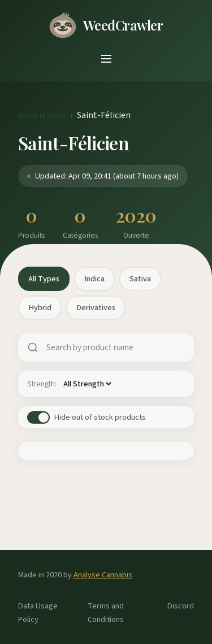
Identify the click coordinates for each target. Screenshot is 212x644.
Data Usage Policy (38, 612)
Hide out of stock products (100, 417)
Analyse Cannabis (103, 575)
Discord (181, 606)
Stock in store (42, 116)
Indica (94, 279)
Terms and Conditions (106, 612)
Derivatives (96, 308)
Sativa (140, 279)
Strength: (42, 384)
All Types (44, 279)
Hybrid (40, 308)
